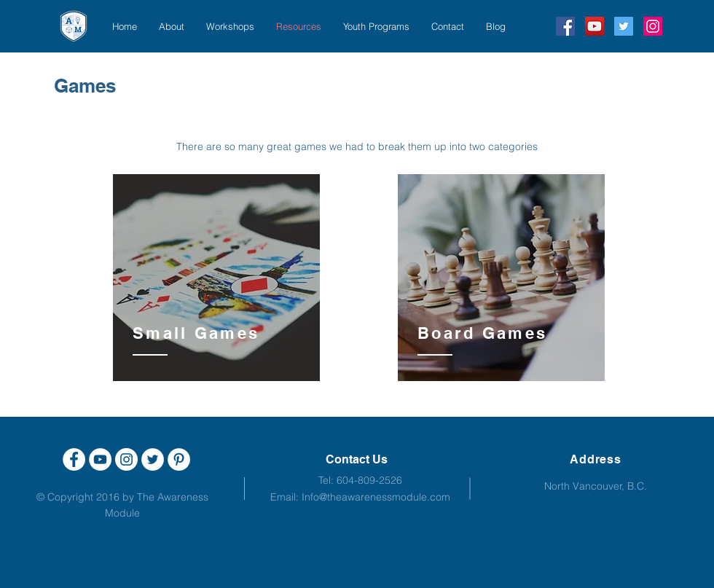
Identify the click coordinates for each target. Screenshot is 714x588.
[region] (216, 278)
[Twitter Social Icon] (624, 26)
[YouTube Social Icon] (595, 26)
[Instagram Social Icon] (653, 26)
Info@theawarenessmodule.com (376, 497)
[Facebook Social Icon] (565, 26)
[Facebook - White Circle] (74, 459)
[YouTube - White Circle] (100, 459)
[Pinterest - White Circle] (179, 459)
